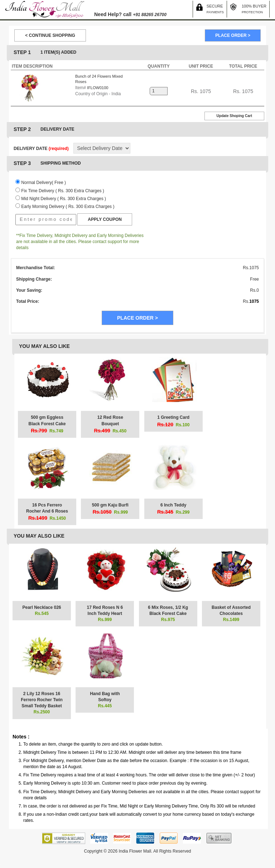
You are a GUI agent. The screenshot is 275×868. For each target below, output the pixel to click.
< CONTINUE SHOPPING (50, 35)
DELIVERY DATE (41, 149)
